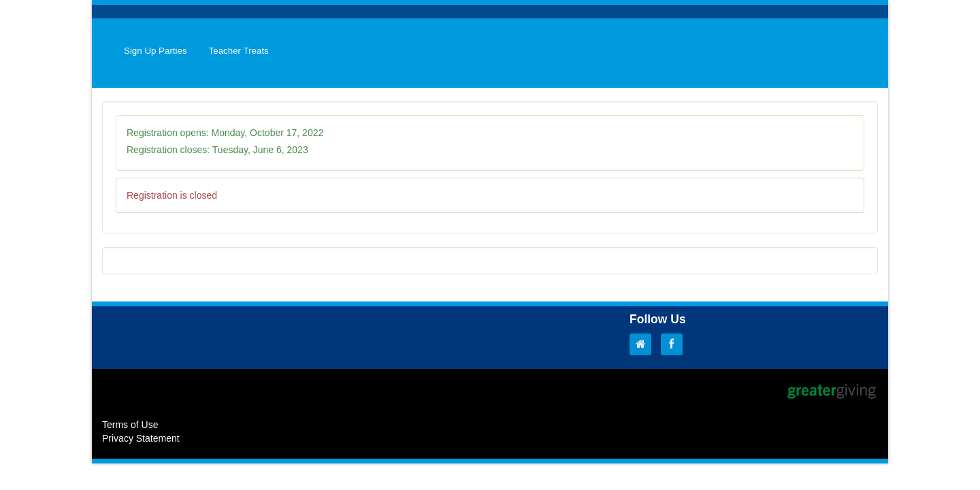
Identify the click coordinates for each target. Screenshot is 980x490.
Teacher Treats (239, 51)
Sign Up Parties (156, 51)
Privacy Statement (141, 438)
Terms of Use (130, 425)
